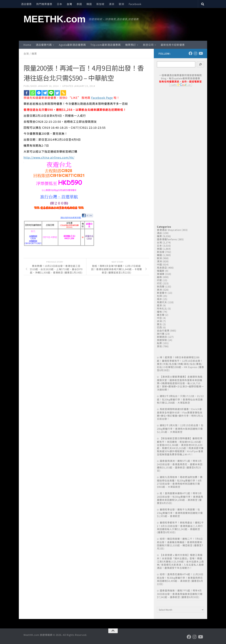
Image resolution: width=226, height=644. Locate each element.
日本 (59, 4)
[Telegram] (45, 93)
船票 (159, 343)
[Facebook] (27, 93)
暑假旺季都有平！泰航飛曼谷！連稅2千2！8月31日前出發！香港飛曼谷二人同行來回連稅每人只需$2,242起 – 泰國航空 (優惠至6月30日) (180, 527)
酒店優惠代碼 (44, 45)
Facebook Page (102, 98)
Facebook (135, 4)
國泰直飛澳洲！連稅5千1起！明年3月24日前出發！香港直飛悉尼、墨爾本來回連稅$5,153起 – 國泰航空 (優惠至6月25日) (180, 466)
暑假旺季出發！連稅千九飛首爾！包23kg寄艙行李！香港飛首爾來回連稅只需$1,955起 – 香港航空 (180, 513)
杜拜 (159, 296)
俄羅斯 (161, 271)
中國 (159, 264)
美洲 (159, 290)
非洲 (159, 321)
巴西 (159, 327)
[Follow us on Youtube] (201, 53)
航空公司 (148, 45)
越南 (159, 277)
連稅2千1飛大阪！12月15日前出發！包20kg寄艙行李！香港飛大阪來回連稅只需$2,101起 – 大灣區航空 (180, 429)
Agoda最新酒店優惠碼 (72, 45)
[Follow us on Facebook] (191, 53)
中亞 (159, 318)
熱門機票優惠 (44, 4)
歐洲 (121, 4)
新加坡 (100, 4)
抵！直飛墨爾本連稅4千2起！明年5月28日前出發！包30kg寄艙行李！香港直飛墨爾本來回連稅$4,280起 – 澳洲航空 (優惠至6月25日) (180, 498)
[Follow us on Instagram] (196, 53)
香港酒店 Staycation (169, 230)
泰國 (79, 4)
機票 (34, 53)
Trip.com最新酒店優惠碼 (106, 45)
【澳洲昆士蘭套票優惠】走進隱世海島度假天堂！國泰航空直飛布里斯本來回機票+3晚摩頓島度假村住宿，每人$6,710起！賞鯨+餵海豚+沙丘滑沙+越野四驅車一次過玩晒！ (180, 383)
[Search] (200, 64)
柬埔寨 (161, 274)
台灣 (69, 4)
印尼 (159, 283)
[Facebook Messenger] (39, 93)
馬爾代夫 (162, 302)
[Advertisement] (180, 152)
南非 (159, 299)
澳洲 (112, 4)
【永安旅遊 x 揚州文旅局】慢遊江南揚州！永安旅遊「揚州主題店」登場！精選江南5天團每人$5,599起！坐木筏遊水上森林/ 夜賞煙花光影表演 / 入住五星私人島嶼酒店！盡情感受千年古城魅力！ (180, 561)
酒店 (159, 233)
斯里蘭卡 (162, 293)
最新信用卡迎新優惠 (173, 45)
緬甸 (159, 312)
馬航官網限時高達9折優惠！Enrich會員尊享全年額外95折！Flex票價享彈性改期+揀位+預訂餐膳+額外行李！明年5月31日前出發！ (180, 414)
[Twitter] (57, 93)
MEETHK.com (55, 19)
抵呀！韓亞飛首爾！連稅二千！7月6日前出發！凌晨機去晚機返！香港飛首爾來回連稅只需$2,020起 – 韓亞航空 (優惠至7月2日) (180, 544)
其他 (159, 346)
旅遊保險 (162, 340)
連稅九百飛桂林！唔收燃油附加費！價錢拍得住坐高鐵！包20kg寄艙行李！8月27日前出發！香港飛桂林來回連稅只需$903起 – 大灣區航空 (180, 482)
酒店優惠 (26, 4)
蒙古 (159, 324)
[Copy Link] (63, 93)
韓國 (89, 4)
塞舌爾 (161, 315)
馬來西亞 (162, 268)
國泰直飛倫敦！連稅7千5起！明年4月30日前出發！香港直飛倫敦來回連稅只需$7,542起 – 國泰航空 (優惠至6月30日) (180, 594)
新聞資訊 (162, 337)
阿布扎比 (162, 308)
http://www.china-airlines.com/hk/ (49, 157)
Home (27, 45)
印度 (159, 280)
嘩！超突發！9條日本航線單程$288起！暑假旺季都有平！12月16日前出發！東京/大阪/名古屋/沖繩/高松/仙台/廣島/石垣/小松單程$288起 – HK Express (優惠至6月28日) (180, 364)
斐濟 (159, 305)
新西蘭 (161, 286)
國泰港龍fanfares (167, 239)
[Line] (51, 93)
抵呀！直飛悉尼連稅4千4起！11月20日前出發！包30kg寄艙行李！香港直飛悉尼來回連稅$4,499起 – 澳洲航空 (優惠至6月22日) (180, 579)
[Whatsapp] (33, 93)
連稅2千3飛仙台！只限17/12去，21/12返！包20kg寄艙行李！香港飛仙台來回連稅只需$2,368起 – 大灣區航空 (180, 399)
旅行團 (161, 334)
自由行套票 (163, 330)
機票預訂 (131, 45)
